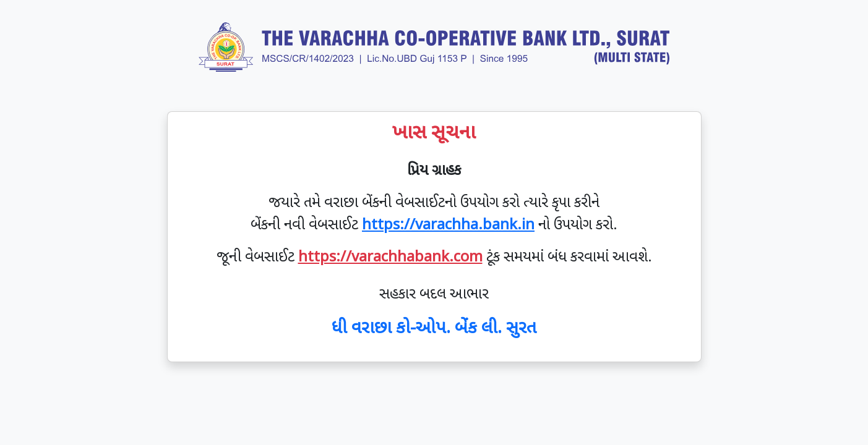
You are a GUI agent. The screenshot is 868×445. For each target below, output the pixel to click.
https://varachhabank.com (390, 258)
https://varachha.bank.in (448, 226)
